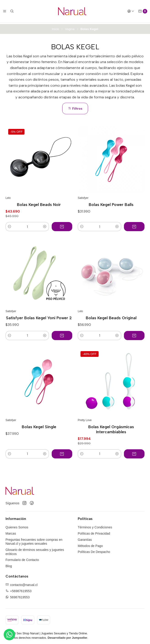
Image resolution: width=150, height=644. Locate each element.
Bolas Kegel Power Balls (111, 203)
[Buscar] (12, 11)
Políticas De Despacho (94, 550)
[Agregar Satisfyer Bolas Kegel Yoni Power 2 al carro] (62, 334)
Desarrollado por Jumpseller (67, 636)
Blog (9, 565)
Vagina (70, 28)
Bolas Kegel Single (39, 425)
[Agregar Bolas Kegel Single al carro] (62, 452)
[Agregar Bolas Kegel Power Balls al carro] (134, 225)
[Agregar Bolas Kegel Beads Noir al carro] (62, 225)
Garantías (85, 538)
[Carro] (143, 11)
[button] (10, 225)
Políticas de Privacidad (94, 532)
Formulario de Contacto (22, 558)
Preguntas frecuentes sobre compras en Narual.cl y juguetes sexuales (34, 540)
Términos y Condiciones (95, 526)
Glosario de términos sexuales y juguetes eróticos (35, 550)
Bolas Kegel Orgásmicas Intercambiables (111, 428)
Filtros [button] (75, 107)
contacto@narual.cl (24, 583)
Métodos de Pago (90, 544)
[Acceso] (131, 11)
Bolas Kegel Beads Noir (39, 203)
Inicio (56, 28)
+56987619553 (21, 590)
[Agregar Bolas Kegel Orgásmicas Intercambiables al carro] (134, 452)
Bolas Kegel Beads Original (111, 316)
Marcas (11, 532)
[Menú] (5, 11)
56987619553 (20, 596)
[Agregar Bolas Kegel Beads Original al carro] (134, 334)
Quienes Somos (17, 526)
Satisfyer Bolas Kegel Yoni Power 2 (39, 316)
